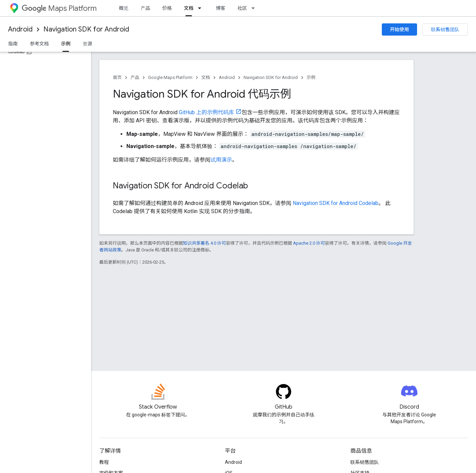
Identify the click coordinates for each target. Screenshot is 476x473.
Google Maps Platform (170, 77)
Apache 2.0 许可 (309, 243)
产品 (145, 8)
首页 (117, 77)
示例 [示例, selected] (66, 44)
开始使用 (399, 29)
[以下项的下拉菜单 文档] (202, 8)
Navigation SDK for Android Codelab (336, 203)
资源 (87, 44)
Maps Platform (59, 8)
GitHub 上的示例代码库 (206, 112)
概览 (124, 8)
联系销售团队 (445, 29)
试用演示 (221, 160)
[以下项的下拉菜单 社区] (255, 8)
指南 (13, 44)
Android (20, 29)
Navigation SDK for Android (86, 29)
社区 (242, 8)
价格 (167, 8)
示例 (311, 77)
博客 (221, 8)
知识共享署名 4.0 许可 (204, 243)
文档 (206, 77)
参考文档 (39, 44)
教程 (104, 462)
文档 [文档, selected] (189, 8)
